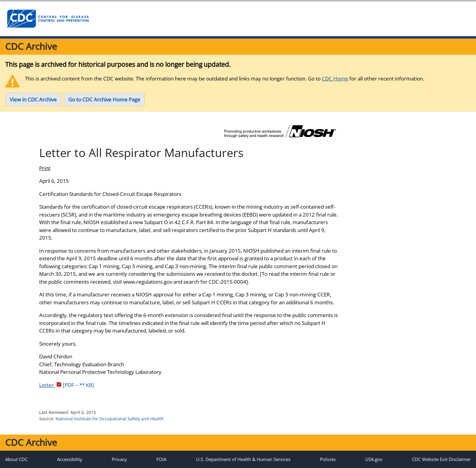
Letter (67, 385)
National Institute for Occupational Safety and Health (110, 419)
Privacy (119, 459)
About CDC (16, 459)
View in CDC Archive (33, 99)
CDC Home (335, 79)
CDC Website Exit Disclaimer (441, 459)
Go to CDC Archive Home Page (104, 99)
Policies (328, 459)
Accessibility (70, 459)
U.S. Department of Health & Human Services (243, 459)
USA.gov (374, 459)
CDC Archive (31, 46)
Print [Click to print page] (45, 168)
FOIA (161, 459)
